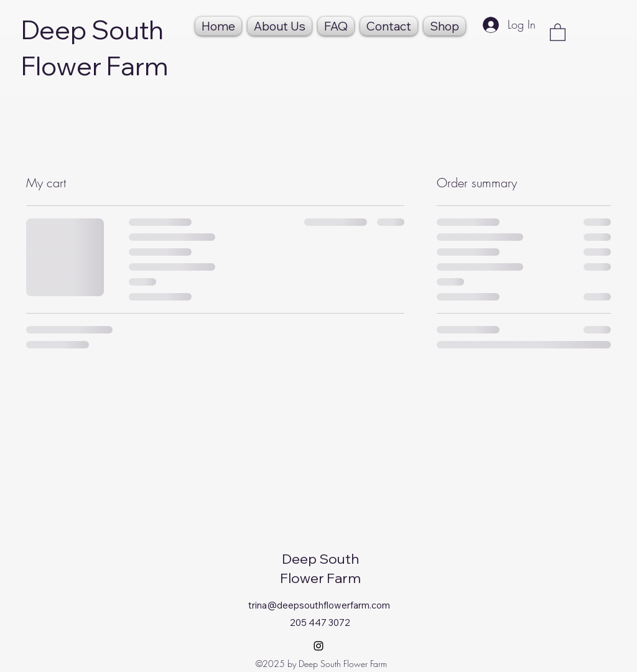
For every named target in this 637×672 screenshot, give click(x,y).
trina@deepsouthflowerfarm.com (319, 605)
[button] (558, 32)
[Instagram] (318, 646)
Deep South (92, 30)
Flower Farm (95, 66)
